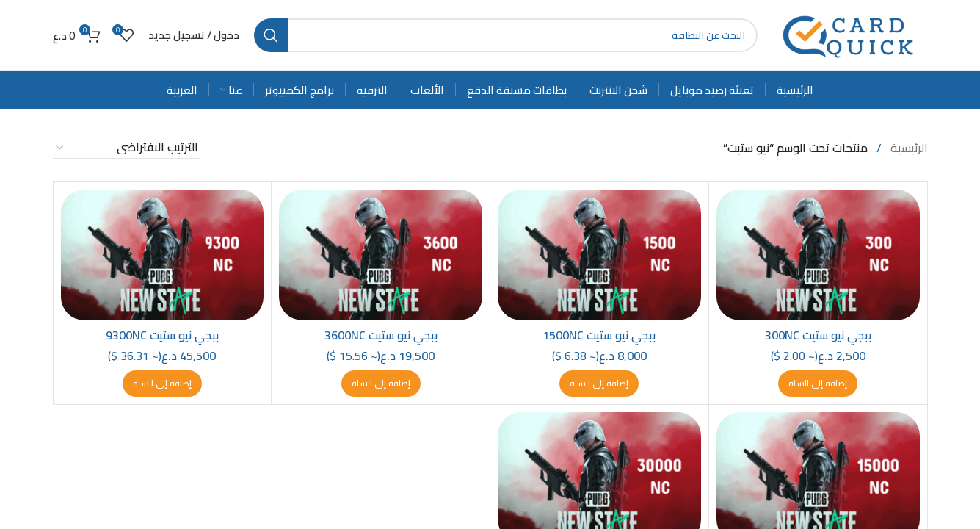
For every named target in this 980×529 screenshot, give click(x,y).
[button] (818, 384)
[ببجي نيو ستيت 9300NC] (163, 255)
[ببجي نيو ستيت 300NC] (818, 255)
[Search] (506, 35)
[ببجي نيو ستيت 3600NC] (381, 255)
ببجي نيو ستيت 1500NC (599, 335)
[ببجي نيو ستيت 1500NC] (599, 255)
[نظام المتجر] (126, 148)
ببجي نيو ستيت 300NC (818, 335)
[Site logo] (850, 34)
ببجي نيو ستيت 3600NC (381, 335)
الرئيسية (908, 148)
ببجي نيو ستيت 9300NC (162, 335)
